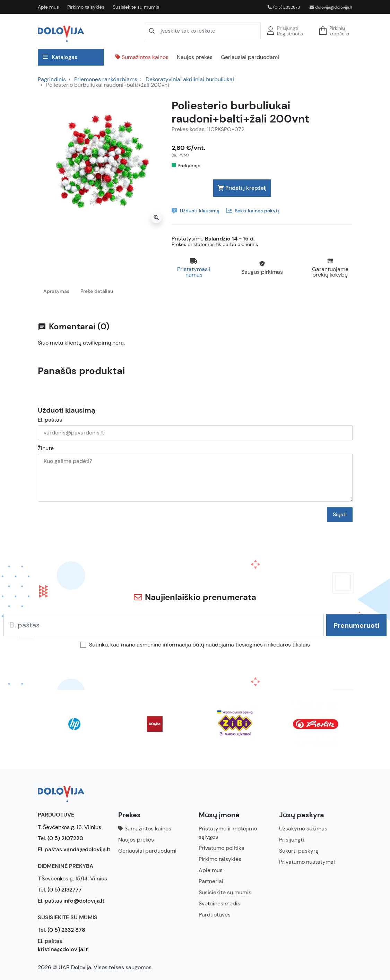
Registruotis (290, 34)
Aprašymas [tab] (56, 291)
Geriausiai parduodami (250, 57)
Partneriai (211, 881)
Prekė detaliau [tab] (97, 291)
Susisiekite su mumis (136, 7)
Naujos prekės (195, 57)
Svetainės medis (219, 903)
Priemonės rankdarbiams (106, 79)
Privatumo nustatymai (307, 862)
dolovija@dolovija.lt (331, 7)
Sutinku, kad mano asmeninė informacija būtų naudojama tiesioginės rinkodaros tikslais (200, 645)
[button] (336, 31)
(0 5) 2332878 (284, 7)
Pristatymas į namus (194, 272)
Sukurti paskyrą (299, 851)
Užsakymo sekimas (303, 829)
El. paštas (50, 420)
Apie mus (48, 7)
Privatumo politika (222, 848)
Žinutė (46, 448)
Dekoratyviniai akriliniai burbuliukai (190, 79)
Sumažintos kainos (142, 57)
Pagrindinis (52, 79)
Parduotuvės (215, 915)
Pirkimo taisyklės (86, 7)
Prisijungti (288, 28)
